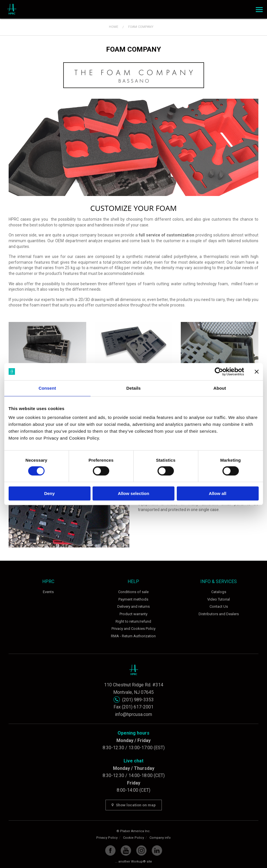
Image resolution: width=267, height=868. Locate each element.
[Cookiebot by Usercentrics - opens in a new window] (219, 372)
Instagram (141, 850)
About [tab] (220, 388)
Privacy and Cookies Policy (133, 629)
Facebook (110, 850)
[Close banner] (257, 372)
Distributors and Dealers (219, 614)
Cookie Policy (133, 838)
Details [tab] (134, 388)
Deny (50, 493)
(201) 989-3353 (138, 700)
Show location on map (134, 805)
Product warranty (133, 614)
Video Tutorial (219, 599)
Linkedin (157, 850)
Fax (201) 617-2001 (133, 707)
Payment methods (133, 599)
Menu (258, 8)
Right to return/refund (133, 621)
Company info (160, 838)
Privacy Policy (107, 838)
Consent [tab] (47, 388)
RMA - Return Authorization (133, 636)
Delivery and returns (133, 606)
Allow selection (133, 493)
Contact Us (219, 606)
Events (48, 592)
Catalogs (219, 592)
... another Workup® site (133, 862)
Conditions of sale (133, 592)
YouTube (126, 850)
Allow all (218, 493)
